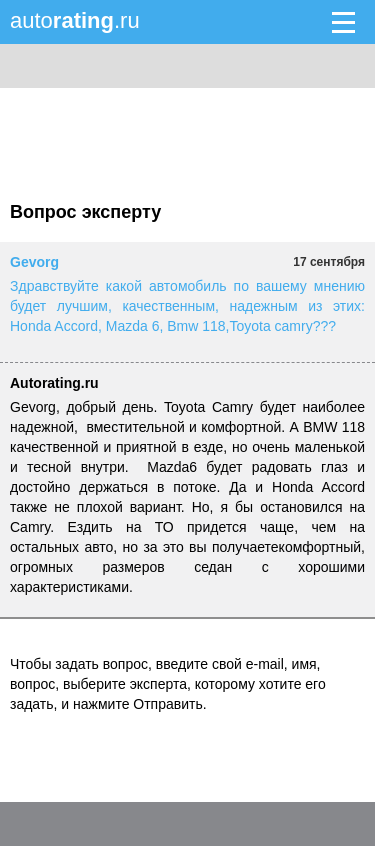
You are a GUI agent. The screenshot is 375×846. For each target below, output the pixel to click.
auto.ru (75, 20)
